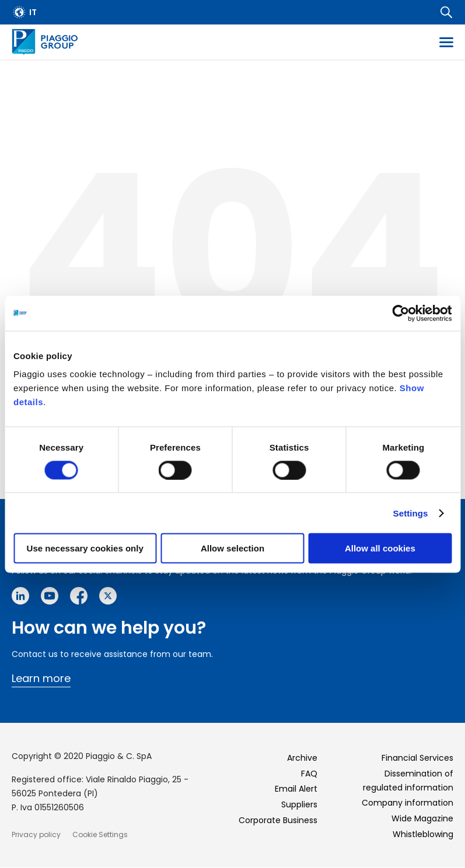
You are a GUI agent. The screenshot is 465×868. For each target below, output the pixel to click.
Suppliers (299, 804)
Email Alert (296, 789)
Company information (408, 803)
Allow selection (232, 548)
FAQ (309, 774)
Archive (302, 758)
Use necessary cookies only (85, 548)
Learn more (41, 678)
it (33, 12)
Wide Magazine (422, 818)
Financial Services (417, 758)
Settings (411, 513)
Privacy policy (36, 834)
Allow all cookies (380, 548)
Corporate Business (278, 820)
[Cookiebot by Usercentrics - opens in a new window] (401, 313)
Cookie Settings (100, 834)
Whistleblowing (423, 834)
